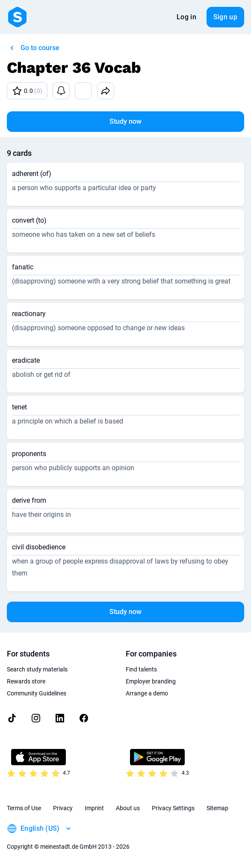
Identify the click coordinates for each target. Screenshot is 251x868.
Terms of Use (24, 808)
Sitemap (217, 808)
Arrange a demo (147, 693)
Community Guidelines (37, 693)
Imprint (94, 808)
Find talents (141, 669)
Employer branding (151, 681)
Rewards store (26, 681)
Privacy (63, 808)
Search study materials (37, 669)
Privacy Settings (173, 808)
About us (128, 808)
